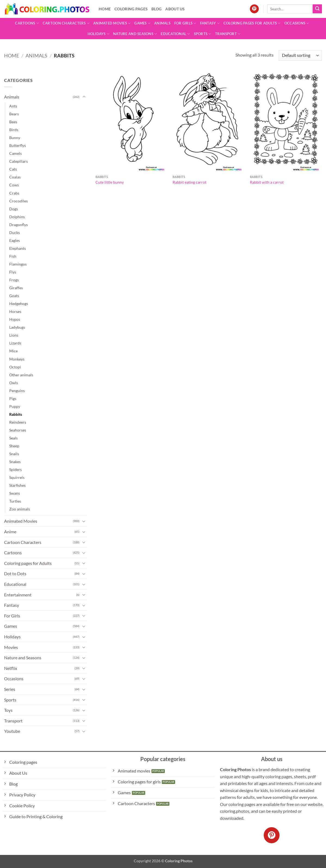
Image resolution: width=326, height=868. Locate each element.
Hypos (15, 319)
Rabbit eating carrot (190, 182)
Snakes (15, 462)
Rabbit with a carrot (267, 182)
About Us (175, 9)
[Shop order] (300, 55)
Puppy (15, 406)
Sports (203, 34)
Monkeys (17, 359)
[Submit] (317, 9)
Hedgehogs (19, 304)
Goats (14, 296)
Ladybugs (17, 327)
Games (142, 23)
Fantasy (210, 23)
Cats (13, 169)
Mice (13, 351)
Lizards (15, 343)
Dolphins (17, 217)
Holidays (99, 34)
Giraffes (16, 288)
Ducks (15, 233)
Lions (14, 335)
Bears (14, 114)
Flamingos (18, 264)
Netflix (11, 668)
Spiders (15, 470)
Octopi (15, 367)
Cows (14, 185)
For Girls (185, 23)
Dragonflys (18, 225)
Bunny (15, 138)
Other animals (21, 375)
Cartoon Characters (66, 23)
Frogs (14, 280)
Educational (175, 34)
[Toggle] (84, 97)
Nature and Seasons (135, 34)
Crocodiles (18, 201)
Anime (10, 532)
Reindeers (18, 422)
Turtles (15, 501)
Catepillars (18, 161)
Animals (162, 23)
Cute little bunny (110, 182)
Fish (13, 256)
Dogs (14, 209)
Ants (13, 106)
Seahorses (18, 430)
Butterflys (18, 145)
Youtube (12, 731)
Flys (13, 272)
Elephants (18, 248)
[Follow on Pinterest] (254, 9)
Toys (8, 710)
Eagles (15, 240)
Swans (15, 493)
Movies (11, 647)
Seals (13, 438)
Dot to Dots (15, 573)
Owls (14, 383)
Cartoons (27, 23)
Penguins (17, 391)
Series (10, 689)
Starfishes (17, 485)
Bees (13, 122)
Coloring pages (131, 9)
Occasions (297, 23)
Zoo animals (20, 509)
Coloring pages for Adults (252, 23)
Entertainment (18, 595)
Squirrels (17, 477)
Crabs (14, 193)
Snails (14, 454)
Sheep (14, 446)
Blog (156, 9)
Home (105, 9)
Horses (15, 311)
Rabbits (16, 414)
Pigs (13, 398)
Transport (228, 34)
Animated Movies (112, 23)
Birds (14, 130)
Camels (15, 153)
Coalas (15, 177)
